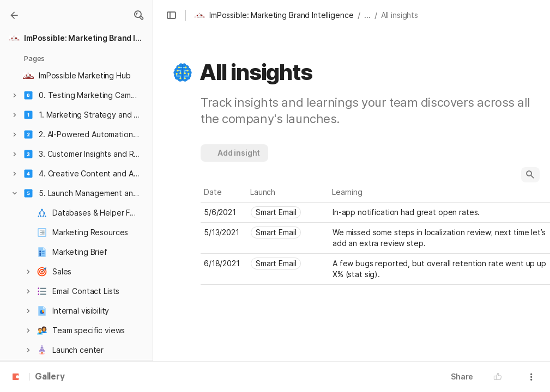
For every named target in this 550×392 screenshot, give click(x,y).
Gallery (50, 377)
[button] (138, 15)
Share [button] (462, 376)
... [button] (367, 15)
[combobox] (288, 212)
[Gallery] (14, 15)
